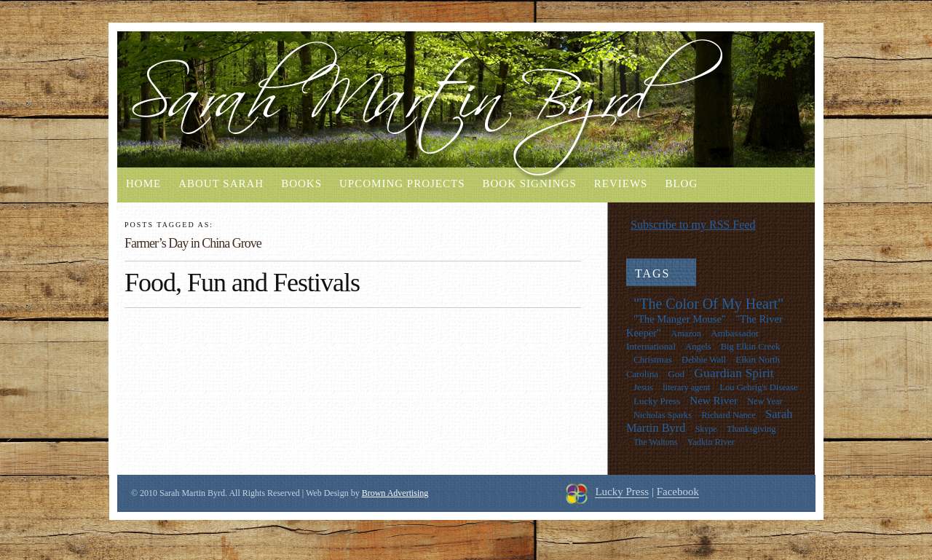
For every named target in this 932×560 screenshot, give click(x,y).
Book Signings (529, 184)
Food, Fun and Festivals (242, 283)
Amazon (686, 334)
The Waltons (655, 442)
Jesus (643, 387)
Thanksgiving (751, 429)
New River (714, 401)
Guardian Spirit (734, 373)
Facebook (678, 492)
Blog (681, 184)
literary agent (686, 387)
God (676, 374)
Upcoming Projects (402, 184)
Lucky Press (657, 401)
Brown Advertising (395, 493)
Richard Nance (728, 415)
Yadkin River (711, 442)
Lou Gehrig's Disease (758, 387)
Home (143, 184)
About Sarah (221, 184)
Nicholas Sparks (663, 415)
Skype (706, 429)
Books (301, 184)
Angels (698, 347)
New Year (765, 401)
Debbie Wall (704, 360)
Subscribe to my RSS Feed (693, 225)
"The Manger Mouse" (680, 319)
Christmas (653, 359)
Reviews (621, 184)
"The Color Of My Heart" (708, 304)
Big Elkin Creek (750, 347)
